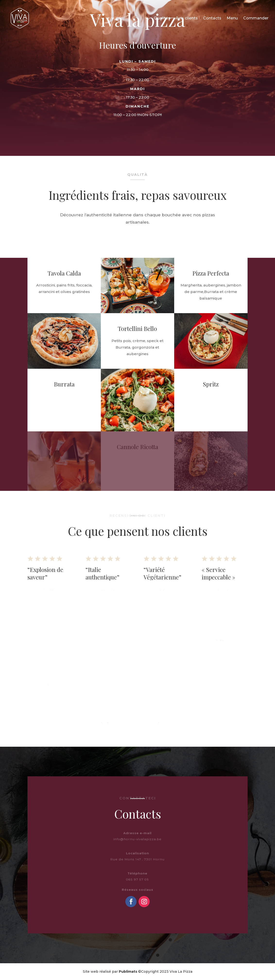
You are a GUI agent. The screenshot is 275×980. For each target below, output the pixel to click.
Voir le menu (109, 129)
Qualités (162, 18)
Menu (232, 18)
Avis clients (187, 18)
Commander (256, 18)
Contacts (212, 18)
